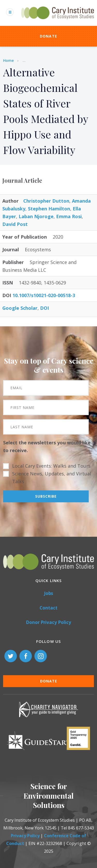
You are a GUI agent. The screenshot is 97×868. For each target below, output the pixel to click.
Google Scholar (20, 308)
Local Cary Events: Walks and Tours (51, 466)
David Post (15, 224)
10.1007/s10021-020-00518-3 (44, 295)
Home (8, 60)
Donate (49, 36)
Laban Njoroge (36, 216)
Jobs (48, 593)
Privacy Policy (25, 836)
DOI (44, 308)
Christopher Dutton (46, 201)
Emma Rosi (69, 216)
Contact (48, 608)
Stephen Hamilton (49, 209)
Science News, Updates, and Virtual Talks (52, 477)
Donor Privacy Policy (48, 622)
